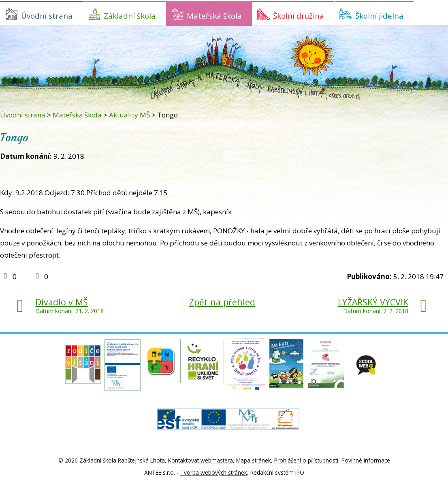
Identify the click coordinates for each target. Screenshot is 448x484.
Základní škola (130, 16)
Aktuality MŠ (129, 115)
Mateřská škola (214, 16)
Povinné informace (366, 460)
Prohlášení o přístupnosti (306, 460)
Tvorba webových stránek (214, 472)
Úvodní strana (47, 16)
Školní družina (299, 16)
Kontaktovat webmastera (201, 460)
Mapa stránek (254, 460)
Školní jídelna (379, 16)
